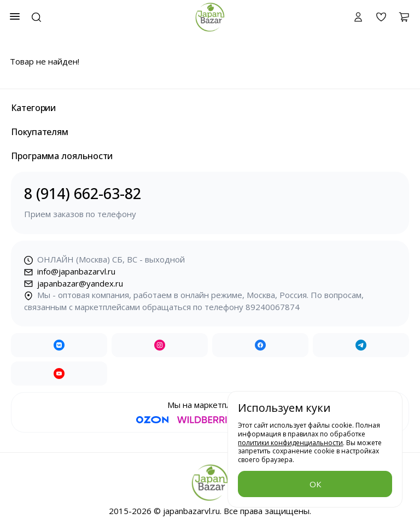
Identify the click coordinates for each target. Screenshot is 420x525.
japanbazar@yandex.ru (74, 283)
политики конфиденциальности (290, 443)
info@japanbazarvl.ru (70, 271)
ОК (315, 484)
